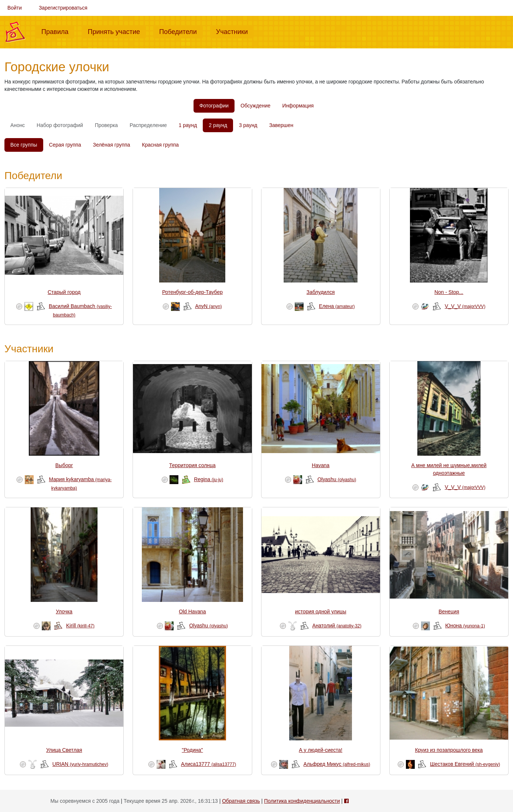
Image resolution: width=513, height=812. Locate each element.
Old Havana (192, 611)
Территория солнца (192, 465)
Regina (208, 479)
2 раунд (218, 125)
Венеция (449, 611)
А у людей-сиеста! (321, 750)
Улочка (64, 611)
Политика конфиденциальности (302, 801)
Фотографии (214, 106)
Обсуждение (255, 106)
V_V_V (465, 306)
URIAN (80, 764)
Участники (235, 31)
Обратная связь (241, 801)
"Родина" (192, 750)
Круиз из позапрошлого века (449, 750)
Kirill (80, 626)
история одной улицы (321, 611)
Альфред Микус (337, 764)
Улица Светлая (64, 750)
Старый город (64, 292)
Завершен (281, 125)
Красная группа (160, 145)
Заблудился (321, 292)
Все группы (24, 145)
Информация (298, 106)
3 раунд (248, 125)
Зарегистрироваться (63, 8)
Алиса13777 (208, 764)
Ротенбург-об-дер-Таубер (192, 292)
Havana (321, 465)
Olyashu (337, 479)
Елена (337, 306)
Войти (15, 8)
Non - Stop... (449, 292)
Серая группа (65, 145)
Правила (58, 31)
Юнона (465, 626)
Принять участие (117, 31)
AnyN (208, 306)
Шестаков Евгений (465, 764)
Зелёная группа (112, 145)
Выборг (64, 465)
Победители (181, 31)
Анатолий (337, 626)
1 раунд (188, 125)
